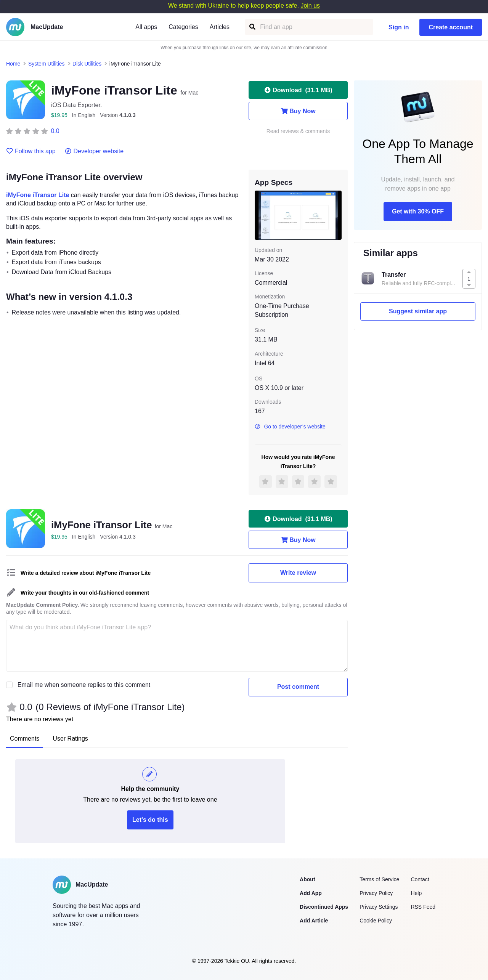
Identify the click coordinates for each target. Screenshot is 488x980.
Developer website (94, 151)
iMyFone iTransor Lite (38, 195)
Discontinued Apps (324, 907)
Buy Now (298, 111)
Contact (420, 879)
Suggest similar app (418, 311)
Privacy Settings (379, 907)
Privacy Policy (376, 893)
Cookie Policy (376, 921)
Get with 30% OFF (418, 211)
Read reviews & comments (298, 131)
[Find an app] (252, 27)
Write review (298, 573)
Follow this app (31, 151)
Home (13, 64)
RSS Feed (423, 907)
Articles (220, 27)
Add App (311, 893)
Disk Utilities (87, 64)
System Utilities (47, 64)
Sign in (399, 27)
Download (298, 90)
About (307, 879)
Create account (451, 27)
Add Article (314, 921)
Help (416, 893)
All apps (146, 27)
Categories (183, 27)
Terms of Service (379, 879)
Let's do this (150, 820)
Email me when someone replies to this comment (84, 685)
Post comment (298, 687)
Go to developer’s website (290, 427)
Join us (310, 6)
